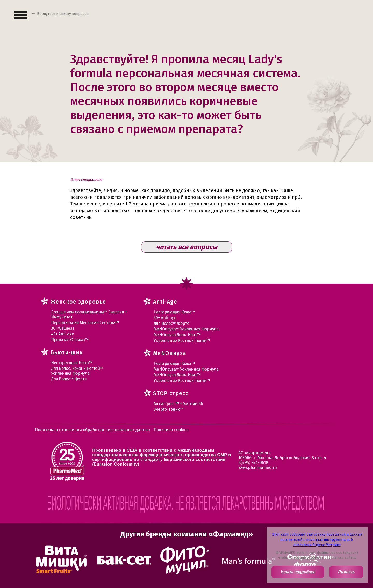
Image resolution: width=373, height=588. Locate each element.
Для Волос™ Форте (69, 379)
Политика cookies (171, 430)
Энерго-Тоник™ (168, 409)
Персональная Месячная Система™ (85, 323)
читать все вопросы (187, 247)
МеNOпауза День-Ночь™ (177, 335)
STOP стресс (171, 393)
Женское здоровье (78, 302)
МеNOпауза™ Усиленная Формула (186, 329)
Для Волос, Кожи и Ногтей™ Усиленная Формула (77, 371)
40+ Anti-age (62, 334)
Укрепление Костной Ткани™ (182, 340)
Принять (346, 572)
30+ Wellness (63, 328)
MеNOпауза (170, 353)
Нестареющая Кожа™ (72, 363)
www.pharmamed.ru (258, 468)
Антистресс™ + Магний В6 (178, 404)
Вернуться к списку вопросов (63, 14)
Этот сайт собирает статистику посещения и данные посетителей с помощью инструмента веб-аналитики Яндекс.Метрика (317, 540)
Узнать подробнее (298, 572)
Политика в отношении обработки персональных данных (93, 430)
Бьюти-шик (67, 352)
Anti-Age (165, 302)
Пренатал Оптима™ (70, 340)
